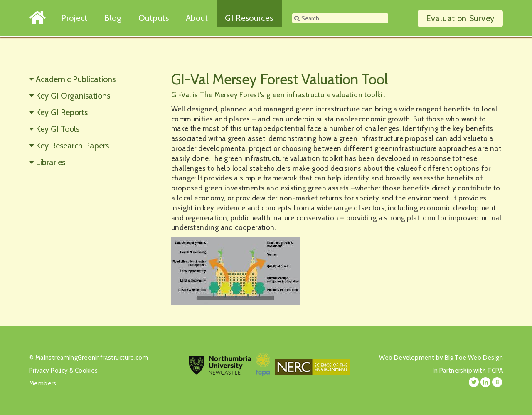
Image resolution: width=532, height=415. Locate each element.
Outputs (154, 18)
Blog (113, 18)
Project (74, 18)
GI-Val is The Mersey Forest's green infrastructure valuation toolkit (278, 95)
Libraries (50, 162)
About (197, 18)
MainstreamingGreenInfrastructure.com (92, 358)
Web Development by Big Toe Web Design (441, 358)
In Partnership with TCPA (468, 371)
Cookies (86, 371)
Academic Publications (76, 79)
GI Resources (249, 18)
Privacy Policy (49, 371)
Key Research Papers (72, 146)
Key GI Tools (58, 129)
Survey (460, 18)
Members (43, 383)
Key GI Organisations (73, 96)
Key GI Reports (62, 112)
